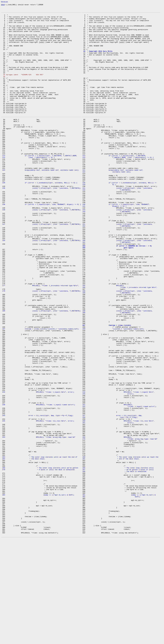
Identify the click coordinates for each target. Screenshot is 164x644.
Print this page (4, 2)
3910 (3, 5)
